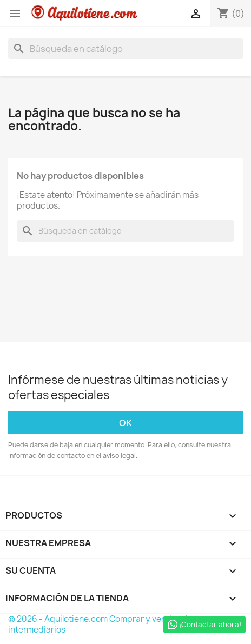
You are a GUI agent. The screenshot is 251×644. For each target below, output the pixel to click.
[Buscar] (125, 49)
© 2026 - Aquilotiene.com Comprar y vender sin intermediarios (100, 624)
